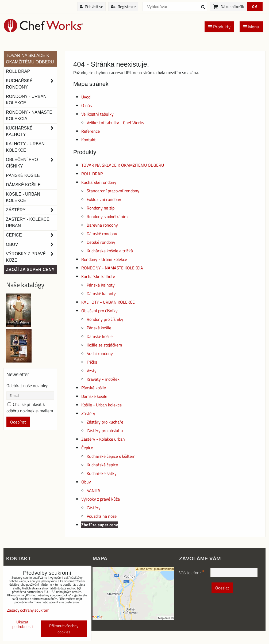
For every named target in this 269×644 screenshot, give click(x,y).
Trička (92, 362)
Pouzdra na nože (102, 516)
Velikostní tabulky (97, 114)
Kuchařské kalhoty (98, 276)
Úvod (86, 97)
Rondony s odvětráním (107, 216)
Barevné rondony (102, 225)
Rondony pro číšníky (105, 319)
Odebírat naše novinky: (27, 386)
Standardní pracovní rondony (113, 191)
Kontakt (89, 140)
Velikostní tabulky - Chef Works (115, 123)
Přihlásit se (91, 7)
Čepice (87, 448)
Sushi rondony (100, 353)
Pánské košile (99, 328)
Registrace (123, 7)
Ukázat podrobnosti (22, 624)
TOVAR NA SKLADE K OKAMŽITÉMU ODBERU (123, 165)
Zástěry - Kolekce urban (103, 439)
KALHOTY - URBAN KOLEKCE (108, 302)
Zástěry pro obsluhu (105, 430)
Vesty (92, 371)
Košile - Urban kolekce (101, 405)
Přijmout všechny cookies (64, 629)
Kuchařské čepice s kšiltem (111, 456)
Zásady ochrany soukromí (29, 610)
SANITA (93, 490)
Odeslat (222, 588)
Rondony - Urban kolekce (104, 259)
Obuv (86, 482)
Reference (91, 131)
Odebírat (18, 422)
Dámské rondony (102, 234)
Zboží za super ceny (100, 525)
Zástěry (88, 413)
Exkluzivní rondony (104, 199)
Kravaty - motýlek (103, 379)
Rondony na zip (101, 208)
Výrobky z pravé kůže (101, 499)
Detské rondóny (101, 242)
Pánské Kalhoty (101, 285)
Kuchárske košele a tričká (110, 251)
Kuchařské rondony (99, 182)
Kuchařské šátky (102, 473)
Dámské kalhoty (101, 294)
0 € (255, 7)
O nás (87, 105)
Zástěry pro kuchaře (105, 422)
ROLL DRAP (92, 174)
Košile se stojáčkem (104, 345)
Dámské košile (100, 336)
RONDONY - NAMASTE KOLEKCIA (112, 268)
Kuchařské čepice (102, 465)
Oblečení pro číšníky (99, 311)
